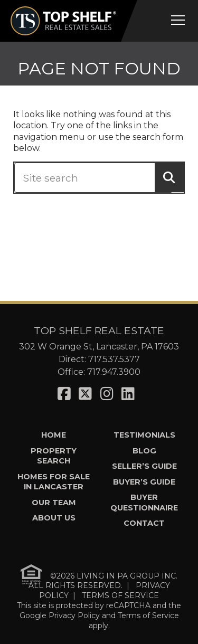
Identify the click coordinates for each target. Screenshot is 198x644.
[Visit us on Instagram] (107, 394)
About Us (54, 518)
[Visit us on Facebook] (64, 394)
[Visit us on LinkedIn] (128, 394)
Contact (144, 523)
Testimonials (144, 435)
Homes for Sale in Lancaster (54, 482)
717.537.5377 (114, 359)
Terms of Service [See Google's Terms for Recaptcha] (148, 615)
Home (54, 435)
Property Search (54, 456)
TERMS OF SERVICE (120, 595)
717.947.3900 (114, 372)
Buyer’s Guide (144, 482)
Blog (144, 451)
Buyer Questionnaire (144, 502)
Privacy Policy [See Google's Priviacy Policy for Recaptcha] (74, 615)
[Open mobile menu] (178, 20)
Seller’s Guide (144, 466)
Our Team (54, 503)
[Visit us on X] (85, 394)
